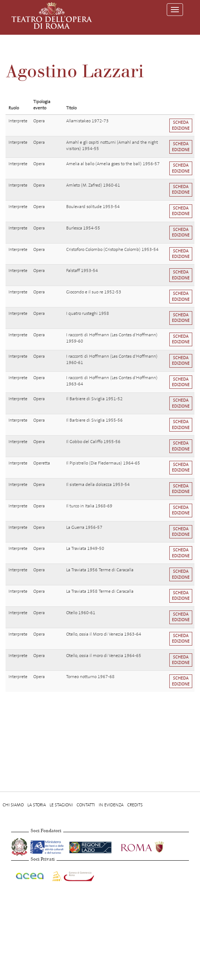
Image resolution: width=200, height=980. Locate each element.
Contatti (86, 805)
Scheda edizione (181, 125)
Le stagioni (61, 805)
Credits (135, 805)
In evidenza (111, 805)
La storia (37, 805)
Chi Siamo (13, 805)
